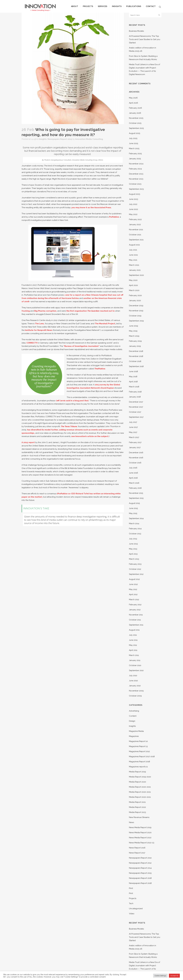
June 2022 (134, 209)
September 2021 (136, 240)
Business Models (136, 31)
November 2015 (136, 493)
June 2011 (133, 640)
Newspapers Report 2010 (140, 858)
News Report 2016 (137, 848)
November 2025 (136, 118)
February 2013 (135, 564)
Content (133, 716)
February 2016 (135, 488)
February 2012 (135, 605)
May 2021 (133, 260)
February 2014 (135, 529)
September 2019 (136, 321)
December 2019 (136, 306)
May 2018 (133, 377)
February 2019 (135, 341)
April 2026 (134, 103)
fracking (26, 311)
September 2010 (136, 670)
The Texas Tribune (69, 426)
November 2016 (136, 458)
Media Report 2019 (137, 772)
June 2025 (134, 143)
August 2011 (134, 630)
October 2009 (135, 696)
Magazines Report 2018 (139, 762)
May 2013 (133, 549)
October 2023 (135, 184)
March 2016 (134, 483)
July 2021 (133, 250)
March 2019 (134, 336)
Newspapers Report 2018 (140, 878)
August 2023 (135, 194)
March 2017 (134, 437)
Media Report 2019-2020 (140, 777)
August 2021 (134, 245)
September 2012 (136, 574)
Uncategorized (136, 909)
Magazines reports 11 (138, 767)
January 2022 (135, 225)
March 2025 (134, 148)
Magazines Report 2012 (139, 751)
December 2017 (136, 402)
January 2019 (135, 346)
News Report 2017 (137, 853)
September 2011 (136, 625)
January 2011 (135, 660)
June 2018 (133, 371)
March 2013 (134, 559)
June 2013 (133, 544)
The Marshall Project (105, 324)
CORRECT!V (32, 343)
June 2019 (134, 326)
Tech (131, 903)
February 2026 (135, 108)
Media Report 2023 (137, 812)
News (131, 822)
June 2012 (133, 584)
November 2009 (136, 691)
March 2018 (134, 387)
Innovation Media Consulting (89, 139)
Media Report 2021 (137, 802)
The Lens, (40, 324)
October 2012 (135, 569)
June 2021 (133, 255)
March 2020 (134, 290)
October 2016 (135, 463)
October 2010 (135, 665)
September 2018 (136, 366)
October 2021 (135, 235)
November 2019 (136, 311)
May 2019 (133, 331)
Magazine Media (136, 731)
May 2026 (133, 98)
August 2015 (134, 503)
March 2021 (134, 265)
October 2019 (135, 316)
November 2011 (136, 615)
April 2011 (133, 650)
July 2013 (133, 539)
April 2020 (133, 285)
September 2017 (136, 417)
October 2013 (135, 534)
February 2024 (135, 169)
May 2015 (133, 513)
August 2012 (134, 579)
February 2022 (135, 219)
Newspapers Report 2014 (140, 868)
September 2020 (136, 275)
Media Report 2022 (137, 807)
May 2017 (133, 432)
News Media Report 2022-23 (142, 843)
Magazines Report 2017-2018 (142, 757)
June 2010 (133, 681)
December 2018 (136, 351)
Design (132, 721)
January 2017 (135, 447)
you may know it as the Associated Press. (91, 208)
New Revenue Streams (139, 817)
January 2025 (135, 159)
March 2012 (134, 600)
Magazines (134, 736)
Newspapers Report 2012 (140, 863)
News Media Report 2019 (140, 827)
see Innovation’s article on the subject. (90, 436)
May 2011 (133, 645)
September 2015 (136, 498)
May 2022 (133, 214)
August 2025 (135, 133)
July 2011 (133, 635)
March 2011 (134, 655)
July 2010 (133, 676)
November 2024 (136, 164)
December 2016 (136, 453)
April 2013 (133, 554)
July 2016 (133, 468)
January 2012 (135, 610)
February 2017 (135, 442)
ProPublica (114, 217)
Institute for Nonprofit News (39, 330)
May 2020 (133, 280)
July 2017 (133, 422)
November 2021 (136, 230)
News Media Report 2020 (140, 833)
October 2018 (135, 361)
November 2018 (136, 356)
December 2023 (136, 174)
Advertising (134, 711)
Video (132, 914)
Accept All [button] (174, 976)
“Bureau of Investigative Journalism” (81, 346)
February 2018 (135, 392)
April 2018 (133, 382)
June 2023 (134, 199)
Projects (133, 898)
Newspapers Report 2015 (60, 139)
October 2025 (135, 123)
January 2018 (135, 397)
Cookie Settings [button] (160, 976)
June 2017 (133, 427)
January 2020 (135, 301)
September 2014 (136, 518)
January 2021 (135, 270)
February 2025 (135, 154)
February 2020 (135, 295)
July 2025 (133, 138)
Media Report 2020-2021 (140, 787)
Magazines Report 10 (138, 741)
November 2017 (136, 407)
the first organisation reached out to (90, 311)
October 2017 (135, 412)
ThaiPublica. (100, 369)
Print (131, 888)
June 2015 (133, 508)
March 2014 (134, 524)
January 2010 (135, 686)
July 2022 (133, 204)
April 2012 (133, 594)
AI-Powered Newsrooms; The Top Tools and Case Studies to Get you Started (145, 39)
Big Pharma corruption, (46, 311)
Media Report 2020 (138, 782)
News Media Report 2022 (140, 838)
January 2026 (135, 113)
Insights (43, 139)
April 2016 (133, 478)
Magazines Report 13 (138, 746)
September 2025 (136, 128)
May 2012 (133, 589)
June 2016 (134, 473)
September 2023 (136, 189)
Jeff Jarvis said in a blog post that (72, 401)
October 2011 (135, 620)
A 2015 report (28, 442)
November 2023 (136, 179)
